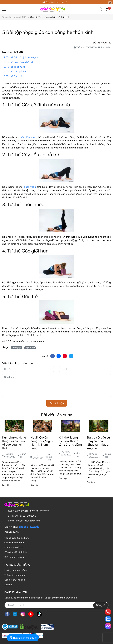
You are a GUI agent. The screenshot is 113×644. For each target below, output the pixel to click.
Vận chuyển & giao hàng (17, 538)
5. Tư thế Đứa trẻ (13, 76)
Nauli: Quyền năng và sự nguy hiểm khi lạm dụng (42, 443)
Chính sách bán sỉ (13, 547)
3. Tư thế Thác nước (14, 67)
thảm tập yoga (28, 137)
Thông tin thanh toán (15, 575)
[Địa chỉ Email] (56, 605)
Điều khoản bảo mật (15, 557)
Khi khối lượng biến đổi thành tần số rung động (70, 441)
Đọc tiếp (6, 485)
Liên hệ (8, 585)
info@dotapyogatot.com (27, 521)
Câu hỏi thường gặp (15, 580)
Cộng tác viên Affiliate (16, 552)
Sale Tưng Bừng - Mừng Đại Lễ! (55, 2)
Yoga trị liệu (30, 348)
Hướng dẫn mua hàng (16, 570)
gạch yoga (30, 187)
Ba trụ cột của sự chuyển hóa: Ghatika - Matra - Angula (99, 443)
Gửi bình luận (57, 403)
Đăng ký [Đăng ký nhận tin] (101, 605)
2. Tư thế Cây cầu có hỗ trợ (18, 62)
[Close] (110, 3)
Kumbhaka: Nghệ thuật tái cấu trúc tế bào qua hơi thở (14, 443)
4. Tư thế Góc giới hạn (15, 71)
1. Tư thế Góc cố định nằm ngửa (21, 57)
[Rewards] (23, 638)
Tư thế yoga (16, 348)
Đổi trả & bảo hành (14, 543)
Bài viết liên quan (57, 415)
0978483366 (29, 516)
